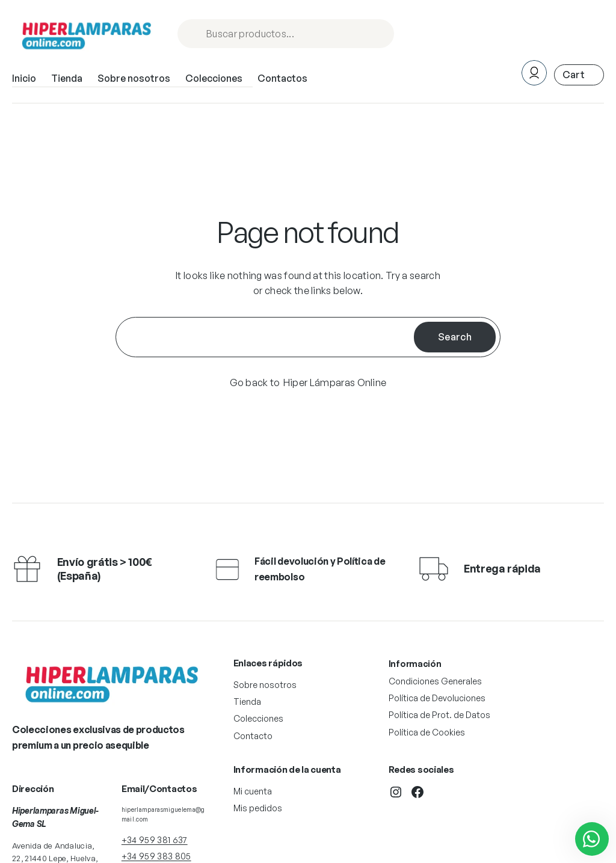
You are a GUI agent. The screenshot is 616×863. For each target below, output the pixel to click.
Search (455, 337)
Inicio (24, 78)
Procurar (380, 35)
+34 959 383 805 (156, 856)
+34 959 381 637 (155, 840)
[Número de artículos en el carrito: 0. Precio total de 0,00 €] (579, 75)
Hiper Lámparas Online (335, 382)
